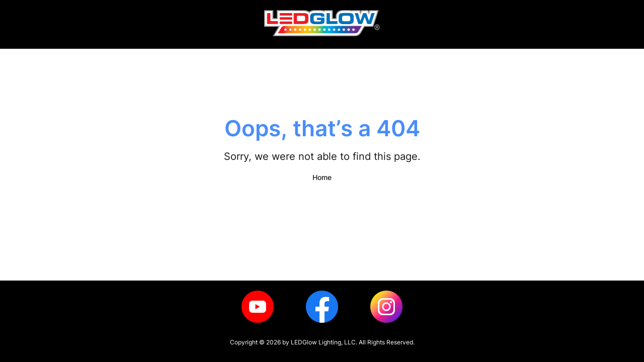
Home (322, 177)
